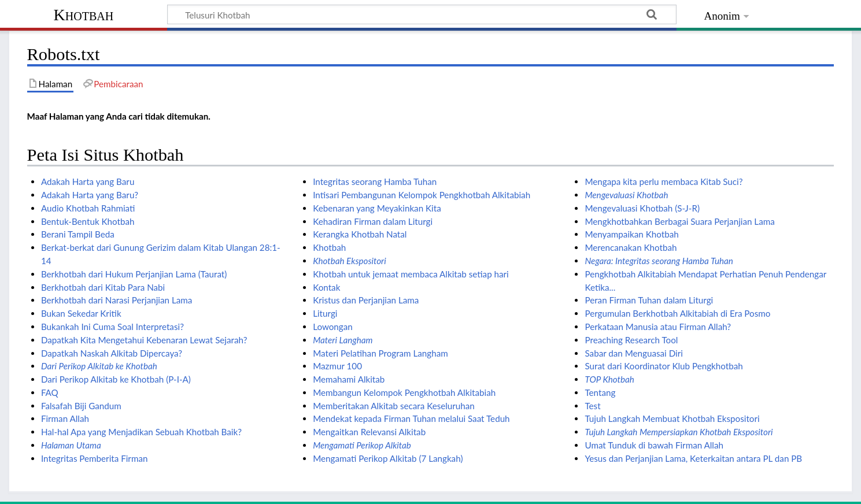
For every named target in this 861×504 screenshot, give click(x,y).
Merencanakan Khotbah (631, 247)
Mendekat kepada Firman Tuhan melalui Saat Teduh (411, 418)
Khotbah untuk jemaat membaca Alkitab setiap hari (411, 274)
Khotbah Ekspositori (350, 261)
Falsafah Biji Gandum (81, 406)
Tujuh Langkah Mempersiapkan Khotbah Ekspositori (679, 432)
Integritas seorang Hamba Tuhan (375, 181)
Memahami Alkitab (349, 379)
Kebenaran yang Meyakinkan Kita (377, 208)
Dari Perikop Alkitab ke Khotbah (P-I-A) (116, 379)
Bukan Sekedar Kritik (81, 313)
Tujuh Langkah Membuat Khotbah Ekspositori (672, 418)
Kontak (326, 287)
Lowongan (333, 327)
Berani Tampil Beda (78, 234)
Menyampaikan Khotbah (631, 234)
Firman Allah (65, 418)
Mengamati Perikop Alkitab (362, 445)
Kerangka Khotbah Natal (360, 234)
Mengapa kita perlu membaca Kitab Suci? (664, 181)
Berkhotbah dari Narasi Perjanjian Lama (117, 300)
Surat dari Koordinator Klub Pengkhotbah (664, 366)
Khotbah (84, 15)
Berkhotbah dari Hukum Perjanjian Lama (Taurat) (134, 274)
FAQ (50, 392)
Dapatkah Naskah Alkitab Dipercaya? (112, 353)
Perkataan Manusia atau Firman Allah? (658, 327)
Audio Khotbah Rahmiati (88, 208)
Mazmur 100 (337, 366)
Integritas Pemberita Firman (95, 458)
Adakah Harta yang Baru (88, 181)
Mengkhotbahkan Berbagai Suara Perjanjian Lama (679, 221)
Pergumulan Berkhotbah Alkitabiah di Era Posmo (677, 313)
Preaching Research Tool (631, 340)
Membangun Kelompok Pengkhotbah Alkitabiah (404, 392)
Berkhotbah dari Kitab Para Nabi (103, 287)
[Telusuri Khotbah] (422, 14)
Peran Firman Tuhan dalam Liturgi (649, 300)
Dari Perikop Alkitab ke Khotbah (99, 366)
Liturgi (325, 313)
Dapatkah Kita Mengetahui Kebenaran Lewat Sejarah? (144, 340)
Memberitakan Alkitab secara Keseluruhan (394, 406)
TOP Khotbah (609, 379)
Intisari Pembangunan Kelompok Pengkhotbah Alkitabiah (422, 195)
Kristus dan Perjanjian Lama (366, 300)
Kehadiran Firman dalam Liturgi (373, 221)
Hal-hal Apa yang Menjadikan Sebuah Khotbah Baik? (141, 432)
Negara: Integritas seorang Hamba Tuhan (659, 261)
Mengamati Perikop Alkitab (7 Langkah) (388, 458)
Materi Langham (343, 340)
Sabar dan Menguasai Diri (633, 353)
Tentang (600, 392)
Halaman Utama (71, 445)
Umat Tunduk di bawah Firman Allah (654, 445)
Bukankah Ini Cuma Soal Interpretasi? (112, 327)
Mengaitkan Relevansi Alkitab (369, 432)
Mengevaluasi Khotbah (626, 195)
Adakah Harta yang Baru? (90, 195)
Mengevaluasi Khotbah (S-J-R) (642, 208)
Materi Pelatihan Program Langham (380, 353)
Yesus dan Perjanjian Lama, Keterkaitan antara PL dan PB (693, 458)
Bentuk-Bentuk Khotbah (88, 221)
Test (592, 406)
